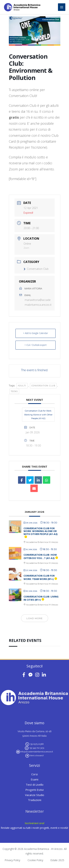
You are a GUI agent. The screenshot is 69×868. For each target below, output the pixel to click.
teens (14, 391)
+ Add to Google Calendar (36, 333)
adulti (22, 386)
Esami (34, 779)
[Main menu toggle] (62, 7)
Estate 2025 (57, 860)
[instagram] (38, 675)
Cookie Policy (35, 860)
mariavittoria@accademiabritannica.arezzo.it (38, 302)
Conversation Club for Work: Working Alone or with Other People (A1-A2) (38, 415)
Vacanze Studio (35, 795)
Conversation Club (36, 269)
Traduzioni (35, 800)
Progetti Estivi (34, 790)
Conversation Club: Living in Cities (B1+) (41, 598)
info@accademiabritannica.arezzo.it (37, 752)
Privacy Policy (13, 860)
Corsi (34, 774)
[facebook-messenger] (31, 675)
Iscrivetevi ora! (35, 823)
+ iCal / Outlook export (36, 345)
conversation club (43, 386)
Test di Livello (35, 785)
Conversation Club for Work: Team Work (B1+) (39, 577)
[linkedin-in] (45, 675)
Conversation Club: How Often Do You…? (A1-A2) (40, 556)
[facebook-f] (25, 675)
